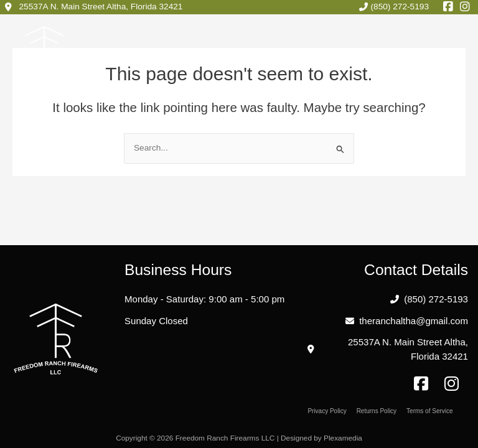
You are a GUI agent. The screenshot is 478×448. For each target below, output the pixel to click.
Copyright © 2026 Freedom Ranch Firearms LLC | (198, 438)
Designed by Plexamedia (323, 438)
